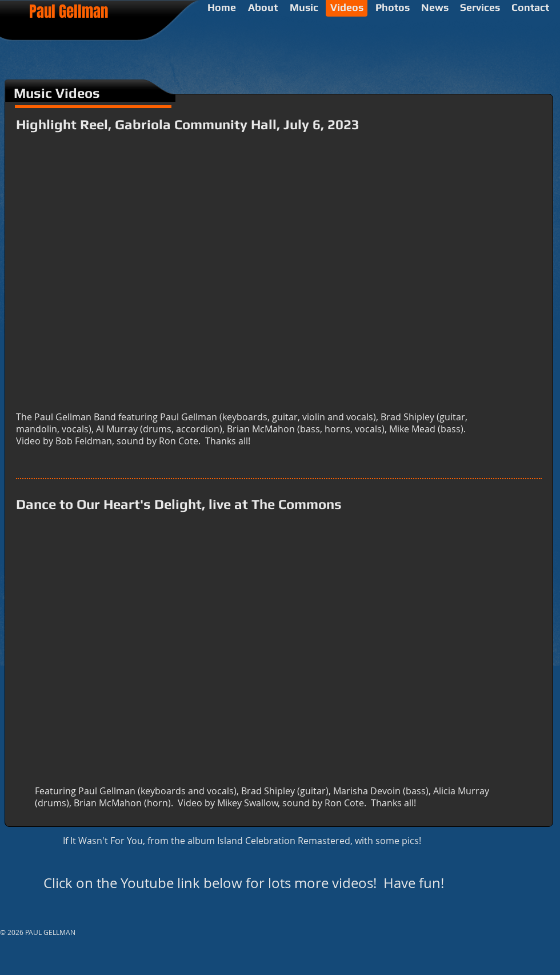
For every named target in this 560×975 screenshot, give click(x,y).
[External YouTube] (278, 280)
